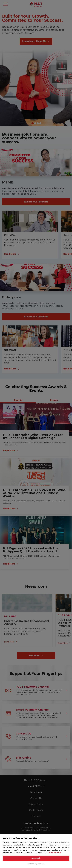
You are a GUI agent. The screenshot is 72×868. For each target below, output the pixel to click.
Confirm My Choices (36, 864)
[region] (36, 851)
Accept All (36, 858)
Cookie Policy (54, 852)
